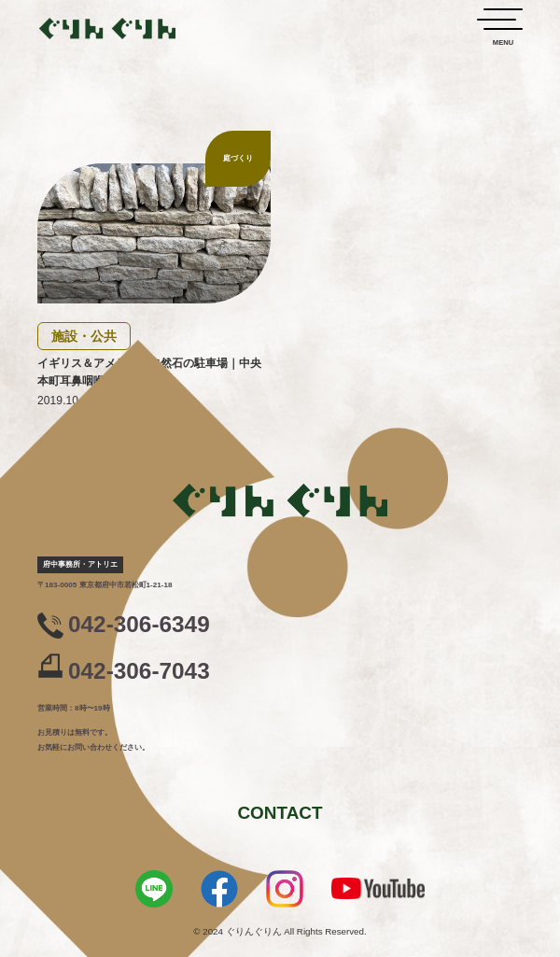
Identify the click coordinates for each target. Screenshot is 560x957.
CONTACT (280, 813)
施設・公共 (84, 336)
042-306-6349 (139, 625)
